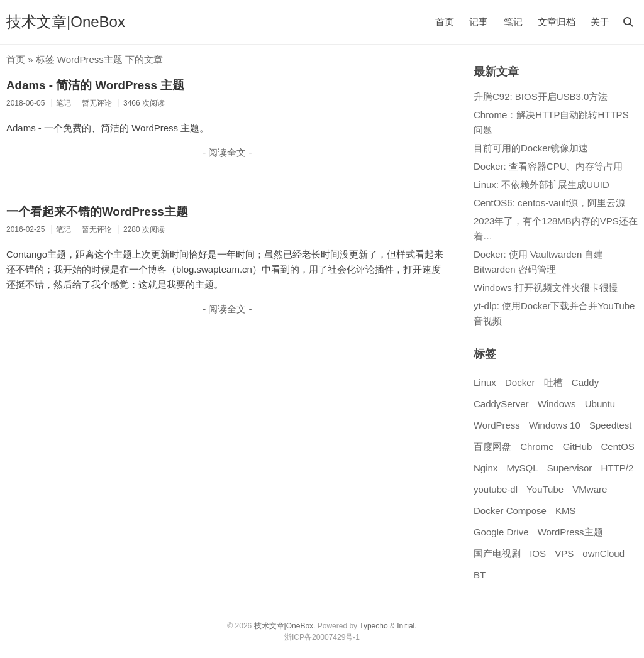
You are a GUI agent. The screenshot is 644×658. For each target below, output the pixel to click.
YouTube (545, 489)
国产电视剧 (497, 553)
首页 (445, 22)
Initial (406, 626)
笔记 (513, 22)
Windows (557, 404)
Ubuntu (600, 404)
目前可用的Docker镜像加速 (531, 148)
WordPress (497, 425)
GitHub (578, 447)
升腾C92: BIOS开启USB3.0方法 (541, 96)
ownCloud (603, 553)
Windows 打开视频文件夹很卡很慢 (546, 288)
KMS (566, 511)
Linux (485, 382)
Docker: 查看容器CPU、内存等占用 (548, 166)
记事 (479, 22)
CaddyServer (501, 404)
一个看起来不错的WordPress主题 (97, 211)
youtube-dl (496, 489)
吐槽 (553, 382)
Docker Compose (510, 511)
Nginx (486, 468)
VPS (564, 553)
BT (480, 575)
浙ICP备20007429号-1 (322, 637)
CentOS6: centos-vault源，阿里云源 (549, 203)
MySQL (522, 468)
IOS (538, 553)
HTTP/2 (618, 468)
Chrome (537, 447)
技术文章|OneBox (66, 22)
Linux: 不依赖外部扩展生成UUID (541, 184)
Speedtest (611, 425)
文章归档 (557, 22)
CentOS (618, 447)
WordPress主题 (570, 532)
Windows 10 (555, 425)
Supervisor (570, 468)
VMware (590, 489)
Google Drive (501, 532)
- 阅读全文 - (227, 152)
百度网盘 (492, 447)
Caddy (585, 382)
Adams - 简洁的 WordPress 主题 (95, 85)
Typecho (373, 626)
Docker (520, 382)
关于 (600, 22)
